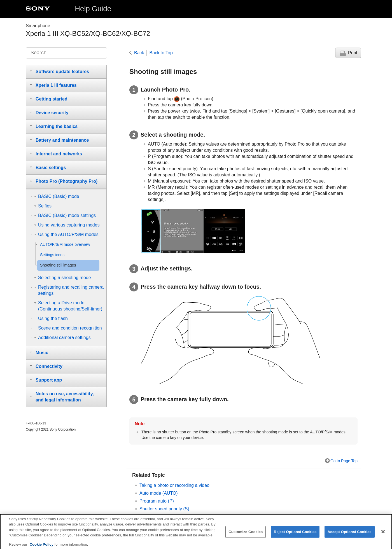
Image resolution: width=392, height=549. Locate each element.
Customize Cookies (246, 534)
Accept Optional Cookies (350, 534)
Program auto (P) (157, 501)
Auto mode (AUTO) (159, 493)
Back (139, 53)
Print (353, 53)
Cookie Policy (42, 547)
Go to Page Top (344, 461)
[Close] (383, 534)
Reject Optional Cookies (295, 534)
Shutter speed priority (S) (164, 509)
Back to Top (161, 53)
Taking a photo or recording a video (174, 485)
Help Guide (93, 9)
